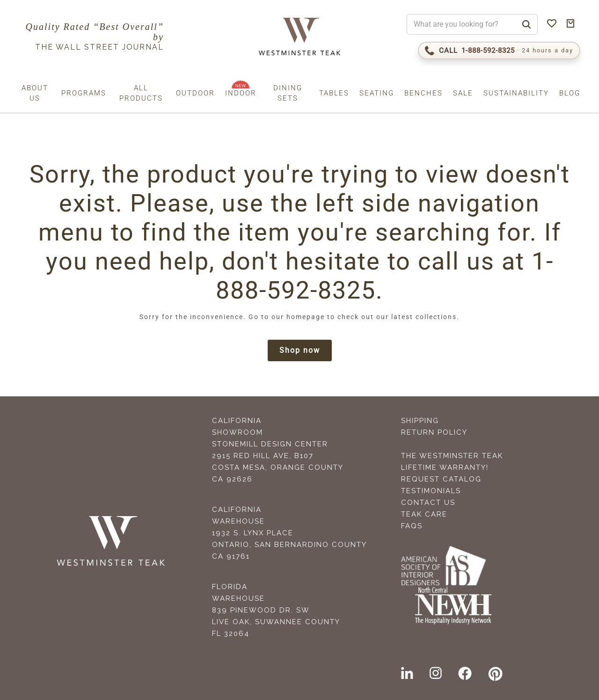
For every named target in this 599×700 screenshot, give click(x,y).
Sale (463, 93)
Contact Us (428, 503)
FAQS (412, 526)
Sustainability (516, 93)
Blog (570, 93)
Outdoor (195, 93)
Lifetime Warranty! (445, 467)
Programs (84, 93)
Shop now (300, 350)
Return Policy (434, 432)
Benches (424, 93)
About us (35, 93)
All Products (141, 93)
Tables (334, 93)
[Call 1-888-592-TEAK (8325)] (499, 51)
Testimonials (431, 491)
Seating (377, 93)
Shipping (420, 421)
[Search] (526, 24)
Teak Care (424, 514)
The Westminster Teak (452, 456)
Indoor (241, 93)
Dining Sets (288, 93)
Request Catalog (441, 479)
